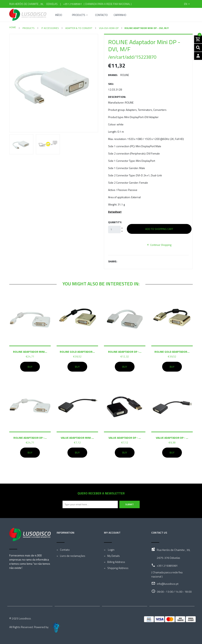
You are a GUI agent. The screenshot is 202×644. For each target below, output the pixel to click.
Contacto (101, 15)
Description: (117, 97)
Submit (130, 504)
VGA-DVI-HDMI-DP (108, 28)
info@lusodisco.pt (168, 584)
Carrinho (120, 15)
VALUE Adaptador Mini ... (77, 438)
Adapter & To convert (79, 28)
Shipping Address (118, 568)
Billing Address (116, 562)
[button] (187, 4)
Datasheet (115, 212)
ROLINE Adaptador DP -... (125, 352)
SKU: (111, 84)
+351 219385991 (73, 4)
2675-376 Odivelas (168, 558)
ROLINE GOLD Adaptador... (77, 352)
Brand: (113, 75)
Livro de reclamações (73, 556)
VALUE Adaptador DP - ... (125, 438)
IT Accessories (50, 28)
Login (111, 550)
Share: (113, 261)
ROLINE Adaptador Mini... (30, 352)
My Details (114, 556)
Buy (30, 367)
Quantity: (115, 222)
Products (79, 15)
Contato (65, 550)
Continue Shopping (159, 245)
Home (13, 27)
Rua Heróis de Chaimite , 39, (173, 550)
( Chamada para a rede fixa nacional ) (107, 4)
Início (59, 15)
